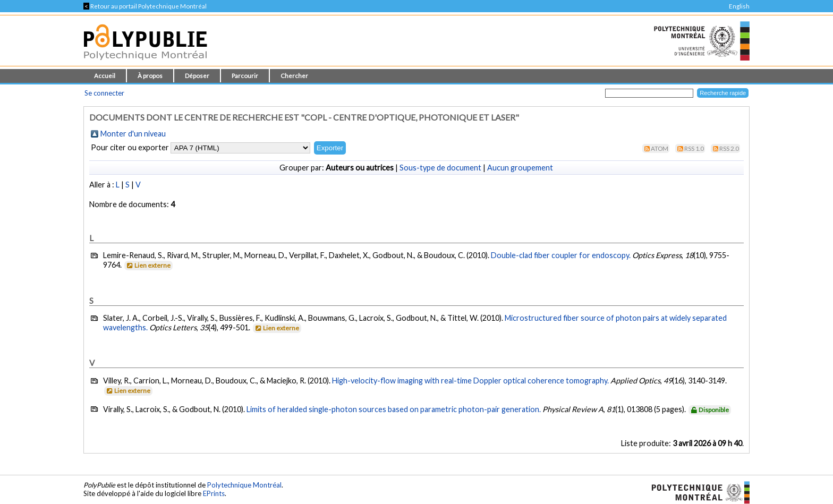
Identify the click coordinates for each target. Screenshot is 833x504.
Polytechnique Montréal (244, 485)
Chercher (294, 76)
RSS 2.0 (729, 148)
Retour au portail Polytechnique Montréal (145, 6)
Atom (660, 148)
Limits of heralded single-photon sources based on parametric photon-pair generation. (394, 409)
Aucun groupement (520, 168)
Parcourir (245, 76)
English (739, 6)
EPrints (214, 493)
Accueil (105, 76)
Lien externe (148, 265)
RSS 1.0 (694, 148)
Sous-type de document (440, 168)
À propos (150, 76)
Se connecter (104, 93)
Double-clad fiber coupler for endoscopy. (561, 255)
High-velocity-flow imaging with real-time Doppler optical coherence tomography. (470, 381)
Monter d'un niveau (133, 134)
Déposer (197, 76)
